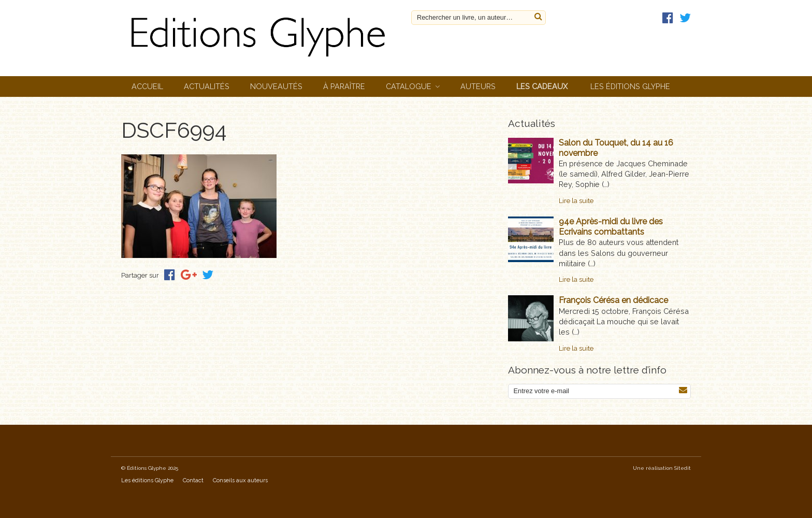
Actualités (207, 86)
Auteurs (478, 86)
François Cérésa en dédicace (613, 300)
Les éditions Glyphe (630, 86)
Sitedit (683, 468)
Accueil (147, 86)
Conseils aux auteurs (240, 480)
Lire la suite (576, 201)
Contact (193, 480)
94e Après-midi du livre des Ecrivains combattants (611, 227)
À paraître (344, 86)
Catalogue (409, 86)
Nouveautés (276, 86)
